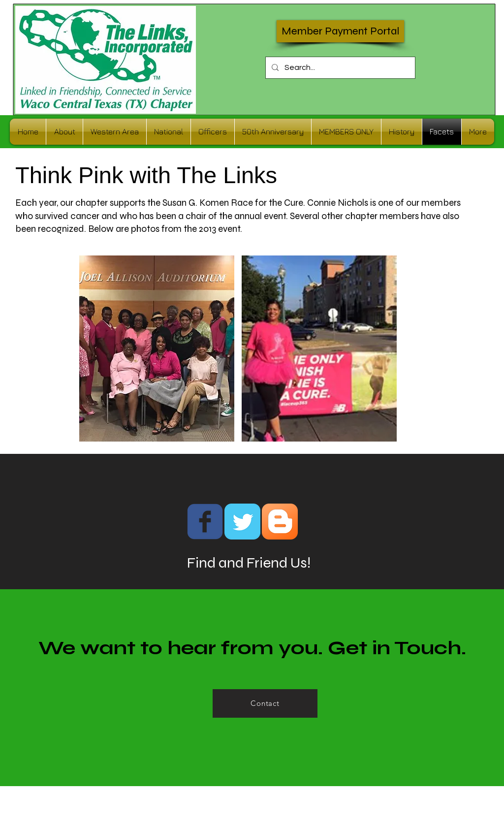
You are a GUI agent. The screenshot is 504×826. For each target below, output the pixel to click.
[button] (157, 349)
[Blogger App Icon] (280, 522)
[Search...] (339, 68)
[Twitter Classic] (242, 522)
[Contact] (265, 703)
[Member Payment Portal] (340, 31)
